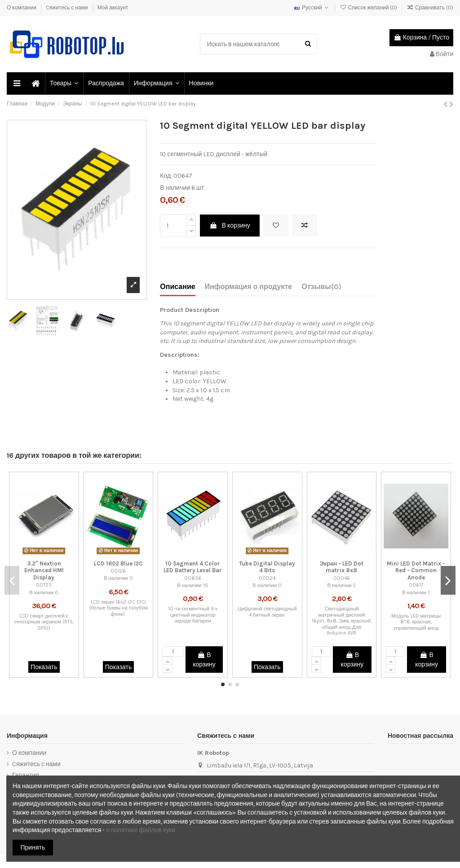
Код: (166, 176)
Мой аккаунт (113, 8)
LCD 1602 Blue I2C (118, 563)
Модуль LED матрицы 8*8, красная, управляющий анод (416, 622)
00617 (416, 585)
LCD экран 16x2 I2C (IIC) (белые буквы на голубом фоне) (118, 608)
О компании (22, 8)
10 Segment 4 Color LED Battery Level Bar (193, 567)
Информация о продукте (249, 287)
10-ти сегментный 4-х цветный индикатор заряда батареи (193, 615)
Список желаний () (369, 8)
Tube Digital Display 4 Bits (267, 567)
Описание (177, 287)
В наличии (175, 188)
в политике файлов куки (141, 830)
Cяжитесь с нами (68, 8)
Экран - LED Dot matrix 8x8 (342, 567)
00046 (342, 578)
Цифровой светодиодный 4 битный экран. (267, 612)
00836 (193, 578)
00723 (44, 585)
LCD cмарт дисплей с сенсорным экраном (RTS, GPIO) (44, 622)
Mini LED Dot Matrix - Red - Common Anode (416, 570)
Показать (44, 667)
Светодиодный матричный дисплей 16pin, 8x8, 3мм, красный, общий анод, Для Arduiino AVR (342, 621)
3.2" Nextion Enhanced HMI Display (44, 570)
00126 (118, 571)
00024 (267, 578)
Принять (33, 848)
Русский (312, 8)
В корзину (230, 226)
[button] (64, 83)
